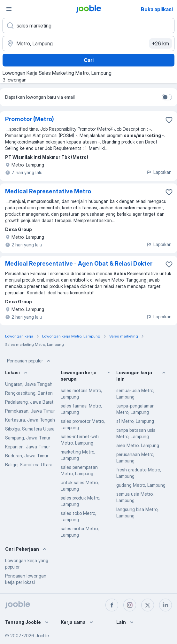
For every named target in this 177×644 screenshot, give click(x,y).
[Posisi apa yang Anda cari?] (88, 26)
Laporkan (159, 172)
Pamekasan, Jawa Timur (30, 411)
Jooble (42, 636)
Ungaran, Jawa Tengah (29, 384)
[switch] (167, 97)
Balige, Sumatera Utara (29, 465)
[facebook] (112, 605)
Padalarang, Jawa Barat (29, 402)
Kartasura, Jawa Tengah (30, 420)
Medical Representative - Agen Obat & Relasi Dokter (79, 264)
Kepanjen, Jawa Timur (27, 447)
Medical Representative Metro (48, 191)
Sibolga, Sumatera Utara (30, 429)
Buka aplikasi (157, 9)
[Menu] (9, 9)
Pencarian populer (29, 361)
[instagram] (130, 605)
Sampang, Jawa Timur (28, 438)
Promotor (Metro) (30, 119)
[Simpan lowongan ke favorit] (169, 120)
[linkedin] (165, 605)
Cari (89, 60)
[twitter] (148, 605)
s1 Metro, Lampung (135, 421)
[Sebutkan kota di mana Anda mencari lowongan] (88, 43)
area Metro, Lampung (138, 445)
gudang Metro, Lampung (141, 485)
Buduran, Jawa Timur (27, 456)
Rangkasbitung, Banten (29, 393)
